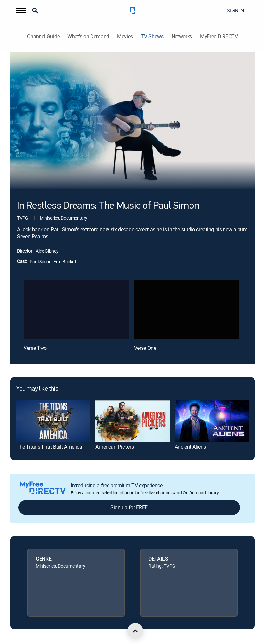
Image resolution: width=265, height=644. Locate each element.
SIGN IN (235, 10)
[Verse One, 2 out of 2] (187, 310)
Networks (182, 36)
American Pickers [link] (115, 447)
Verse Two (35, 348)
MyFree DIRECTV (219, 36)
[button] (21, 10)
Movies (125, 36)
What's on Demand (88, 36)
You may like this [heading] (37, 389)
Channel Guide (43, 36)
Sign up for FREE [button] (129, 507)
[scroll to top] (135, 631)
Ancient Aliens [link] (190, 447)
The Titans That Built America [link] (49, 447)
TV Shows (152, 36)
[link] (53, 421)
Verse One (145, 348)
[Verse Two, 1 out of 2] (76, 310)
